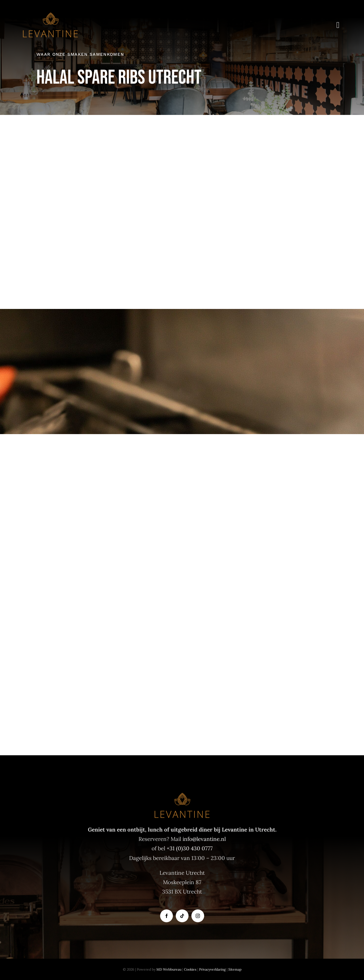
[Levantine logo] (50, 14)
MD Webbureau (169, 969)
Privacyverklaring (212, 969)
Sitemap (235, 969)
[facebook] (167, 916)
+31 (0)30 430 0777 (190, 848)
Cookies (190, 969)
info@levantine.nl (204, 839)
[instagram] (198, 916)
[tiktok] (182, 916)
